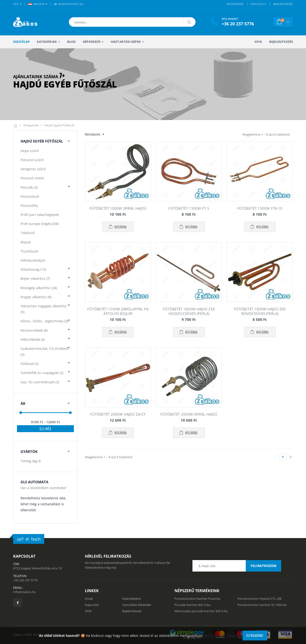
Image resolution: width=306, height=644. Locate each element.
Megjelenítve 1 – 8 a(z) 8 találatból (266, 134)
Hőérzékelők (33, 339)
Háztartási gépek (126, 42)
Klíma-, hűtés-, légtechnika (44, 321)
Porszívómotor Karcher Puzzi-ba (197, 599)
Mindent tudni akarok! (221, 636)
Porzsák (29, 187)
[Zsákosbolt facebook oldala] (18, 603)
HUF (16, 4)
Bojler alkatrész (35, 278)
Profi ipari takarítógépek (40, 215)
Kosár (89, 599)
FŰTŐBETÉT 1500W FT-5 (189, 208)
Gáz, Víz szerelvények (40, 382)
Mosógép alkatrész (39, 288)
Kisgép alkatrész (36, 297)
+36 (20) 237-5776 (25, 580)
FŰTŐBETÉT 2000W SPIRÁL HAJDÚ (189, 414)
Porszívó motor (32, 178)
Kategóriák (47, 42)
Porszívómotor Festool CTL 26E (260, 599)
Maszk (26, 242)
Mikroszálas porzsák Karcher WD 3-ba (201, 611)
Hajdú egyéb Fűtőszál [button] (42, 141)
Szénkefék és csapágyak (42, 373)
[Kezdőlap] (15, 125)
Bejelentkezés (281, 42)
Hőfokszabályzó (33, 260)
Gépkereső (92, 42)
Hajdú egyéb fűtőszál (59, 125)
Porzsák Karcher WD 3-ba (192, 605)
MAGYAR (36, 4)
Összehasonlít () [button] (69, 4)
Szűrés (45, 429)
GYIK (258, 42)
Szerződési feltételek (137, 605)
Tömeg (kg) (31, 461)
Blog (71, 42)
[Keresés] (189, 22)
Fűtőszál (30, 364)
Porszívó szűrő (32, 160)
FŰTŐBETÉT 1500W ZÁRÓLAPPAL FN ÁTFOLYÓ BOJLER (118, 311)
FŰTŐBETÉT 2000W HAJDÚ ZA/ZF (118, 414)
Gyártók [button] (29, 451)
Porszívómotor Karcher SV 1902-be (262, 605)
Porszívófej (29, 206)
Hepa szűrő (30, 151)
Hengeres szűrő (33, 169)
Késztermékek (34, 330)
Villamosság (33, 269)
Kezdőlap (21, 42)
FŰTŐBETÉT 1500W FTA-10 (260, 208)
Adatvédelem (132, 599)
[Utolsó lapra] (290, 457)
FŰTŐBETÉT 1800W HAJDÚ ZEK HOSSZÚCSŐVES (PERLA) (189, 311)
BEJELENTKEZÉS (283, 4)
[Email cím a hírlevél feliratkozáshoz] (237, 566)
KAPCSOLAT (258, 4)
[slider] (21, 413)
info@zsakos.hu (24, 592)
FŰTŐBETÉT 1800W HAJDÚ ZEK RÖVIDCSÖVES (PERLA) (260, 311)
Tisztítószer (30, 251)
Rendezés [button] (93, 134)
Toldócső (28, 233)
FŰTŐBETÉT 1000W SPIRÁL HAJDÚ (118, 208)
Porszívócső (30, 196)
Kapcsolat (92, 605)
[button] (94, 22)
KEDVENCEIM (235, 4)
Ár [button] (23, 403)
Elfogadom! (255, 635)
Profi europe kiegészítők (40, 224)
